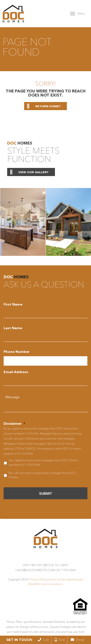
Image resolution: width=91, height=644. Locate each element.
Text (60, 640)
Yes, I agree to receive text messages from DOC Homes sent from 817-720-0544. (43, 462)
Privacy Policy (38, 579)
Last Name (13, 328)
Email (78, 640)
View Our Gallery (33, 172)
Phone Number (17, 352)
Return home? (48, 106)
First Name (13, 304)
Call (43, 640)
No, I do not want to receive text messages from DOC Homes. (42, 475)
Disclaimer (14, 424)
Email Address (16, 372)
